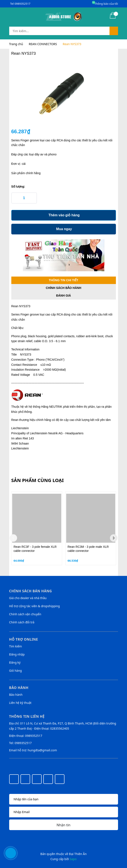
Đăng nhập (17, 654)
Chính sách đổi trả (22, 622)
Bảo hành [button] (19, 688)
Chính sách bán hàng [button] (31, 591)
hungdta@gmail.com (42, 750)
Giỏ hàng (16, 671)
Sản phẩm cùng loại (38, 480)
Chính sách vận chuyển (25, 614)
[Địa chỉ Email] (64, 812)
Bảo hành (16, 695)
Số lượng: (18, 187)
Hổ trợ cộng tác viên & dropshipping (35, 606)
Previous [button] (13, 538)
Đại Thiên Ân (78, 854)
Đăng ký (15, 662)
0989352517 (22, 4)
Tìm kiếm (16, 646)
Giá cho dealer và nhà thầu (28, 598)
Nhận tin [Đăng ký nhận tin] (63, 825)
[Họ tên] (64, 799)
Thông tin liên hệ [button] (27, 716)
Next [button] (114, 538)
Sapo (73, 859)
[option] (37, 528)
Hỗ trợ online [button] (24, 639)
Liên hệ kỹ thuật (20, 703)
